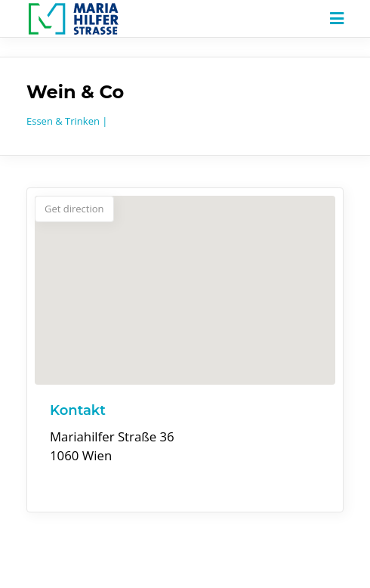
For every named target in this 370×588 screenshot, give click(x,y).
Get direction (74, 209)
